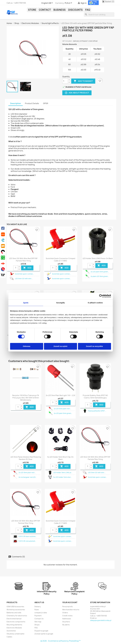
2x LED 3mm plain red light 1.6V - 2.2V (60, 395)
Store (32, 10)
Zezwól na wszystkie (94, 346)
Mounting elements (14, 625)
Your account (70, 602)
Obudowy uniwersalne (15, 634)
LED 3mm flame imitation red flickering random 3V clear (26, 458)
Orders (65, 613)
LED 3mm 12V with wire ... (97, 473)
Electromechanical (14, 619)
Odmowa (27, 346)
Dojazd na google (41, 631)
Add (27, 268)
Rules (37, 610)
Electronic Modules (14, 628)
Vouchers (66, 622)
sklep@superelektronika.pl (101, 620)
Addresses (67, 619)
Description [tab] (16, 103)
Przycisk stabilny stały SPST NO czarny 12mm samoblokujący (95, 397)
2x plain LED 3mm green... (100, 276)
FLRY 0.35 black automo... (28, 536)
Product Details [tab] (32, 103)
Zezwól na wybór (60, 346)
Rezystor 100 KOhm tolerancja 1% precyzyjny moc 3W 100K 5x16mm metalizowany (26, 398)
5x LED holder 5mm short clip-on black (60, 458)
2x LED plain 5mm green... (100, 272)
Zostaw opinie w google (44, 634)
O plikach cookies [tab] (95, 303)
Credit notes (67, 616)
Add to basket (83, 81)
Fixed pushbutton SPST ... (97, 411)
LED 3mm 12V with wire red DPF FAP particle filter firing (23, 260)
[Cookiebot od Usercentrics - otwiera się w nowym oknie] (101, 296)
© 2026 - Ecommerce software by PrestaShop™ (60, 641)
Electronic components (16, 622)
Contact (45, 10)
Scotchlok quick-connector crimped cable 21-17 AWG (60, 260)
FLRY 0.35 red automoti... (27, 541)
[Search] (99, 15)
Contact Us (39, 619)
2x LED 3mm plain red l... (27, 473)
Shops (37, 625)
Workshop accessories (16, 610)
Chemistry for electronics (17, 616)
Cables (9, 637)
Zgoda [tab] (26, 303)
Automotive (11, 631)
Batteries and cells (14, 613)
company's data (41, 613)
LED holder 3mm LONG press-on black (98, 258)
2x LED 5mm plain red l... (62, 409)
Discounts (75, 10)
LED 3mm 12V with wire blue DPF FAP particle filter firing (26, 522)
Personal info (68, 607)
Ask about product (77, 93)
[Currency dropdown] (69, 3)
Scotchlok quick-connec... (25, 274)
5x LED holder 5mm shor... (62, 477)
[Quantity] (65, 81)
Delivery (38, 607)
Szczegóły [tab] (60, 303)
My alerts (66, 625)
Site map (38, 622)
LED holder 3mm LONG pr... (63, 473)
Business (60, 10)
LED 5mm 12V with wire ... (24, 279)
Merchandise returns (71, 610)
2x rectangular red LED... (27, 477)
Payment (38, 616)
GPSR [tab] (46, 103)
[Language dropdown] (48, 3)
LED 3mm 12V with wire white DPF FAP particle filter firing (95, 458)
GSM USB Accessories (15, 607)
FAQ (88, 10)
